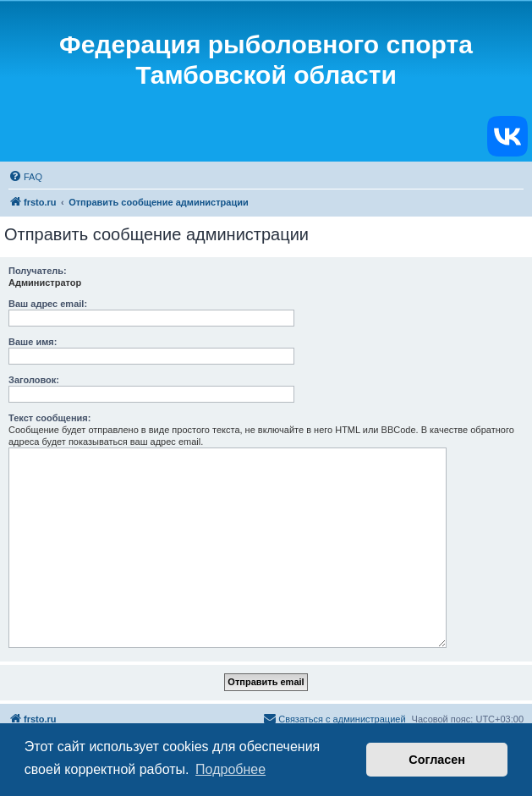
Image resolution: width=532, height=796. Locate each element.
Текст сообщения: (49, 418)
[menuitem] (25, 177)
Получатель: (38, 271)
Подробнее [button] (230, 769)
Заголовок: (34, 380)
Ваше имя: (33, 342)
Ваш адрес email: (48, 304)
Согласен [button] (437, 760)
